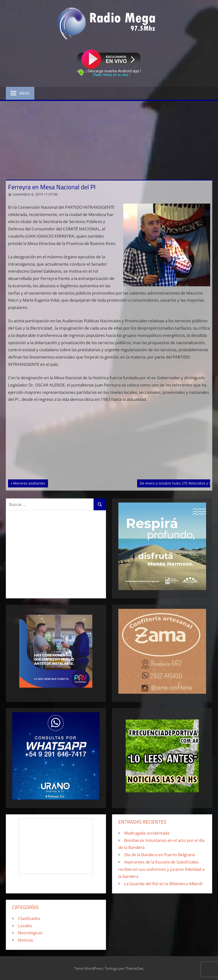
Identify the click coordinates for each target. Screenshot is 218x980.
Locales (25, 926)
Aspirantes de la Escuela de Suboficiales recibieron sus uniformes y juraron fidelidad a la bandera (161, 869)
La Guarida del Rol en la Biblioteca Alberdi (163, 884)
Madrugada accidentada (147, 833)
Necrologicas (30, 933)
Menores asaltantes (29, 483)
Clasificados (29, 918)
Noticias (26, 940)
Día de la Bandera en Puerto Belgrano (160, 855)
